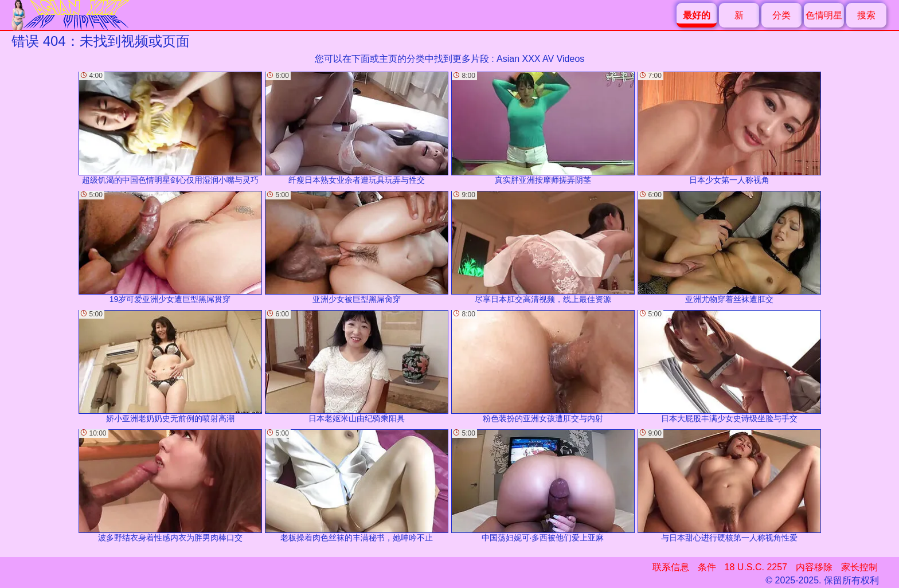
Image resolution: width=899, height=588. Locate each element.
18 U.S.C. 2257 (756, 567)
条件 (707, 567)
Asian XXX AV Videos (540, 59)
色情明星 (824, 15)
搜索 (866, 15)
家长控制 (859, 567)
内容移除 (814, 567)
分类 (781, 15)
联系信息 (671, 567)
